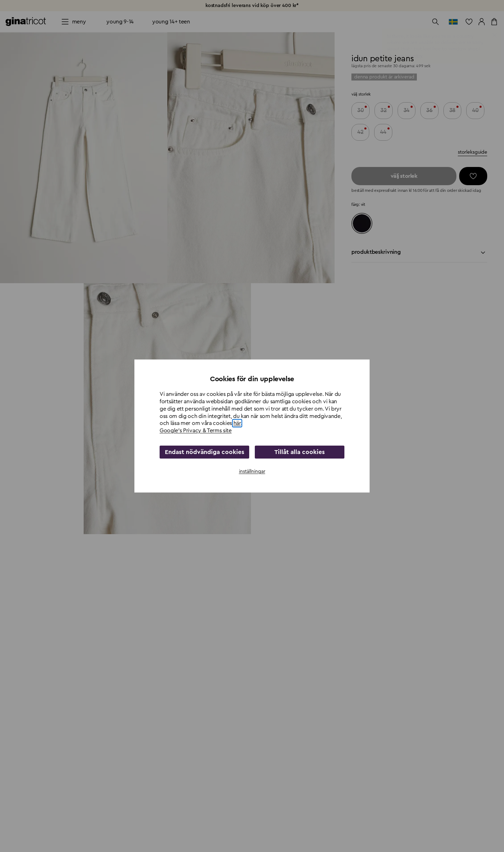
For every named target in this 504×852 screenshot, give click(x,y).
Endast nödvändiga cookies (204, 452)
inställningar (252, 471)
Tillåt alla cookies (300, 452)
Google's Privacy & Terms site (196, 431)
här (237, 424)
